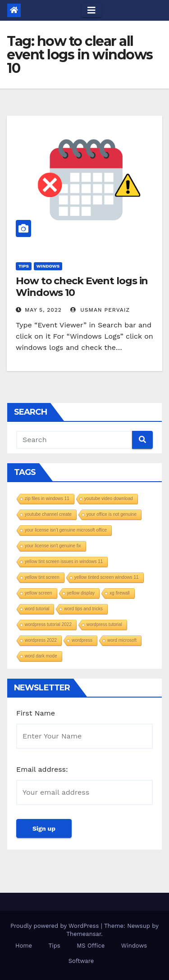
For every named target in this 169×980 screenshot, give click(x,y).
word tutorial (37, 609)
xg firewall (119, 593)
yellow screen (39, 593)
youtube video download (109, 499)
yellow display (81, 593)
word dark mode (41, 656)
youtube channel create (48, 514)
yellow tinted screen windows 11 (107, 577)
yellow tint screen (42, 577)
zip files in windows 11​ (47, 499)
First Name (36, 713)
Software (81, 961)
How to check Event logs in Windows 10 (82, 287)
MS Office (91, 946)
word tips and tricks (83, 609)
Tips (24, 266)
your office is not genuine (112, 514)
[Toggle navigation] (91, 10)
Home (24, 946)
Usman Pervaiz (100, 310)
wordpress (82, 640)
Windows (48, 266)
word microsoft (122, 640)
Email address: (42, 769)
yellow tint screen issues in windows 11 (64, 562)
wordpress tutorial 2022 (48, 624)
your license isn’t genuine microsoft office (66, 530)
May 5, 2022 (43, 310)
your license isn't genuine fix (53, 546)
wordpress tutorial (104, 624)
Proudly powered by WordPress (56, 926)
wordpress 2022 (41, 640)
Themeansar (84, 934)
